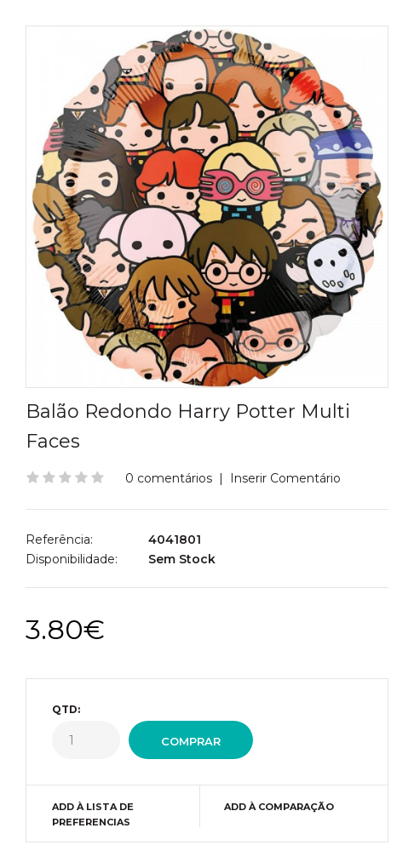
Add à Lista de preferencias (93, 814)
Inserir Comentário (285, 478)
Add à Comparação (279, 807)
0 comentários (169, 478)
